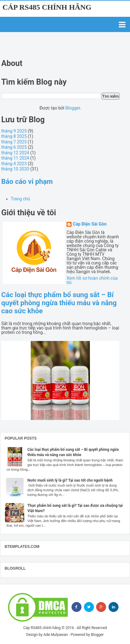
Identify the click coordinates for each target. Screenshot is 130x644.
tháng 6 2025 (14, 147)
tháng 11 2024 (15, 158)
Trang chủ (21, 199)
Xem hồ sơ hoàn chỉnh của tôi (92, 280)
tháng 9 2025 (14, 131)
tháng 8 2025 (14, 136)
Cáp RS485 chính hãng (47, 7)
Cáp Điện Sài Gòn (90, 224)
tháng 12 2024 (15, 153)
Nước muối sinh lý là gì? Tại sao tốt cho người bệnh (70, 480)
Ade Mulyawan (56, 635)
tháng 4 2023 (14, 164)
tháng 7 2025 (14, 142)
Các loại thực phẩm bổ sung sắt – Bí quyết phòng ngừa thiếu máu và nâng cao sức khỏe (59, 303)
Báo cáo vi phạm (27, 181)
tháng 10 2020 (15, 169)
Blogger (73, 108)
